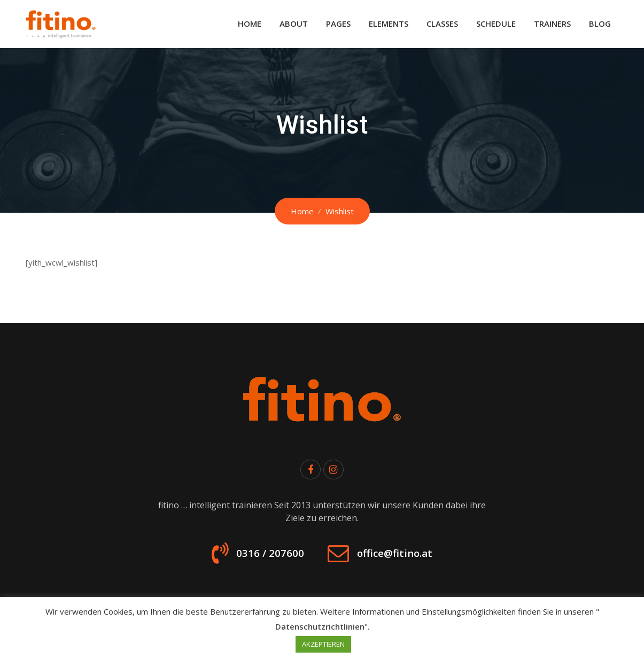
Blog (600, 24)
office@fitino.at (405, 557)
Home (250, 24)
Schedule (496, 24)
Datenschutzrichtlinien (320, 626)
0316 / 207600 (258, 557)
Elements (389, 24)
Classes (442, 24)
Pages (338, 24)
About (294, 24)
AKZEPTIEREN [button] (323, 644)
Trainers (552, 24)
